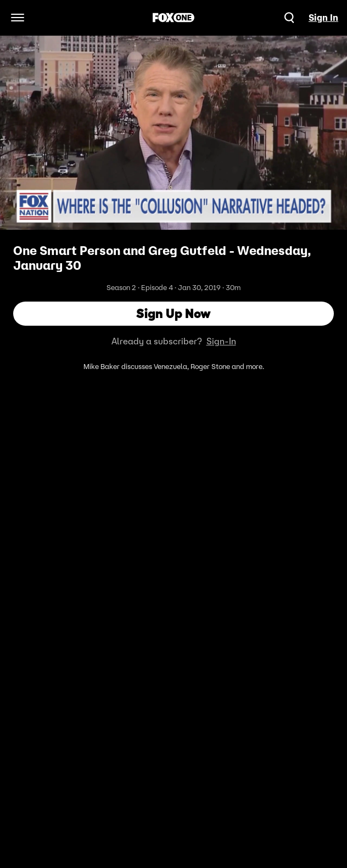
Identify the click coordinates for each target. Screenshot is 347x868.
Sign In (323, 18)
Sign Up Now (173, 313)
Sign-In (221, 341)
